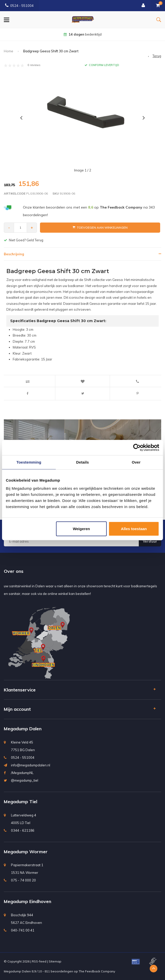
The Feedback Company (97, 971)
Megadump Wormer (26, 852)
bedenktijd (83, 34)
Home (9, 51)
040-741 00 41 (23, 930)
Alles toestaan (134, 528)
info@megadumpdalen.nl (31, 765)
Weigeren (81, 528)
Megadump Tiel (20, 802)
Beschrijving (14, 254)
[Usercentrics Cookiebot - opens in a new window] (137, 448)
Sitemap (55, 961)
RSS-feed (39, 961)
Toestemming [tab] (29, 462)
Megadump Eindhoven (28, 901)
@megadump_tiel (25, 780)
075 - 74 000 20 (23, 880)
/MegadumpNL (22, 773)
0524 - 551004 (19, 6)
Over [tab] (136, 462)
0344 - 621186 (23, 830)
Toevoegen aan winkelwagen (100, 227)
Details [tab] (82, 462)
